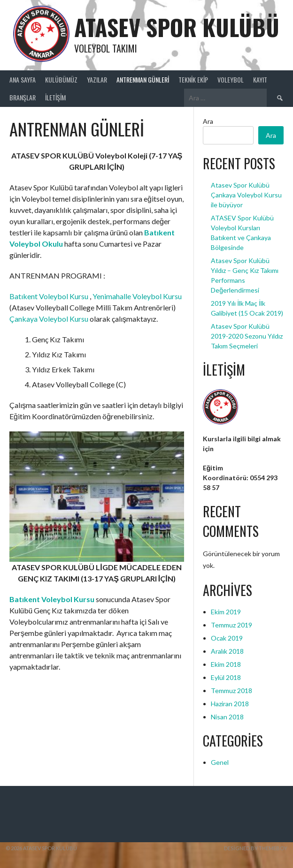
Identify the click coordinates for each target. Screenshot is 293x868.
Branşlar (23, 97)
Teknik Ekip (193, 79)
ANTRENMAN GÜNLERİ (143, 79)
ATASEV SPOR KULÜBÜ (177, 27)
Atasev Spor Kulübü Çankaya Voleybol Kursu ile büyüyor (246, 195)
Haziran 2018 (230, 704)
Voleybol (231, 79)
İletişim (55, 97)
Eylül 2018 (226, 677)
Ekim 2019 (226, 612)
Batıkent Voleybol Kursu (49, 296)
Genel (220, 762)
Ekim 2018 (226, 664)
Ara (208, 121)
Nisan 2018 (227, 717)
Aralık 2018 (227, 651)
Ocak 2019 (227, 638)
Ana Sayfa (23, 79)
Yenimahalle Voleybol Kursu (137, 296)
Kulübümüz (61, 79)
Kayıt (260, 79)
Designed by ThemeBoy (255, 848)
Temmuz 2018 (231, 691)
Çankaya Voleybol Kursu (49, 319)
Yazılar (97, 79)
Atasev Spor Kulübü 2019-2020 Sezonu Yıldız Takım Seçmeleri (247, 336)
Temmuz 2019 (231, 625)
